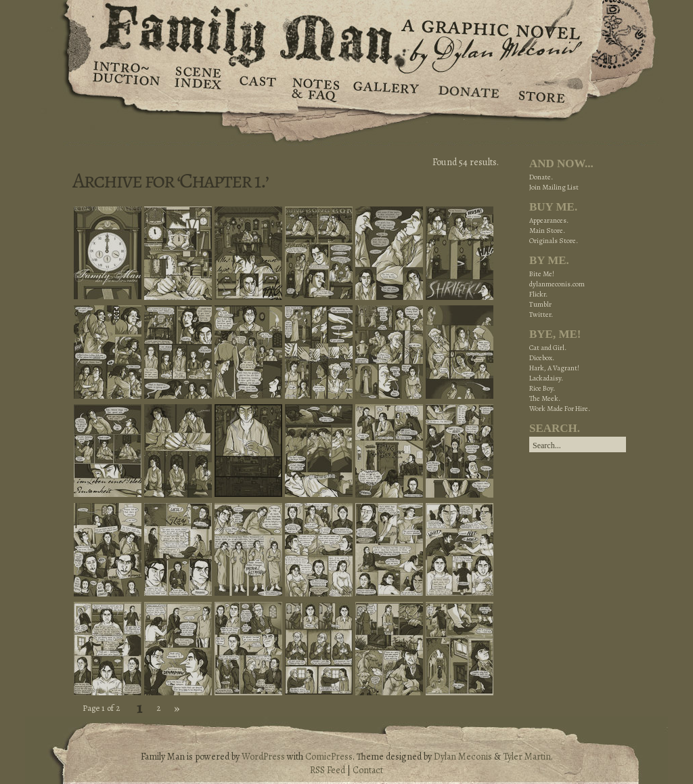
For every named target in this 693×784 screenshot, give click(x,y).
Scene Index (199, 88)
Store (541, 88)
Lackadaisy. (546, 378)
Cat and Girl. (548, 348)
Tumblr (540, 304)
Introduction (127, 78)
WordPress (263, 757)
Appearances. (549, 220)
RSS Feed (328, 770)
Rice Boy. (542, 388)
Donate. (541, 177)
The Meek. (545, 398)
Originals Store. (554, 241)
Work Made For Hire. (560, 409)
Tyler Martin (527, 757)
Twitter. (541, 314)
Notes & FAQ (314, 88)
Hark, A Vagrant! (554, 368)
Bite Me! (542, 274)
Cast (257, 88)
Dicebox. (542, 358)
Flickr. (538, 294)
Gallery (385, 88)
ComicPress (329, 757)
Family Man (346, 32)
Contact (368, 770)
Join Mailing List (554, 187)
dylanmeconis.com (557, 284)
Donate (467, 88)
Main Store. (547, 231)
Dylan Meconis (463, 757)
